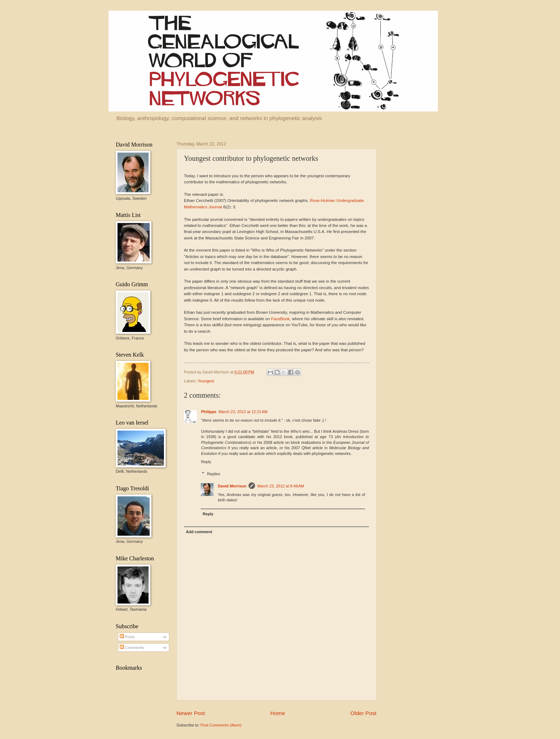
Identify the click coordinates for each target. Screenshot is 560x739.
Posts (127, 637)
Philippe (209, 412)
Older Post (363, 713)
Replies (214, 474)
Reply (206, 462)
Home (278, 713)
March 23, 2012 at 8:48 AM (281, 486)
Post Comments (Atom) (221, 725)
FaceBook (280, 319)
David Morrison (232, 486)
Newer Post (191, 713)
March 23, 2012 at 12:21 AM (243, 412)
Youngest (206, 381)
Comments (132, 648)
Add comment (199, 532)
